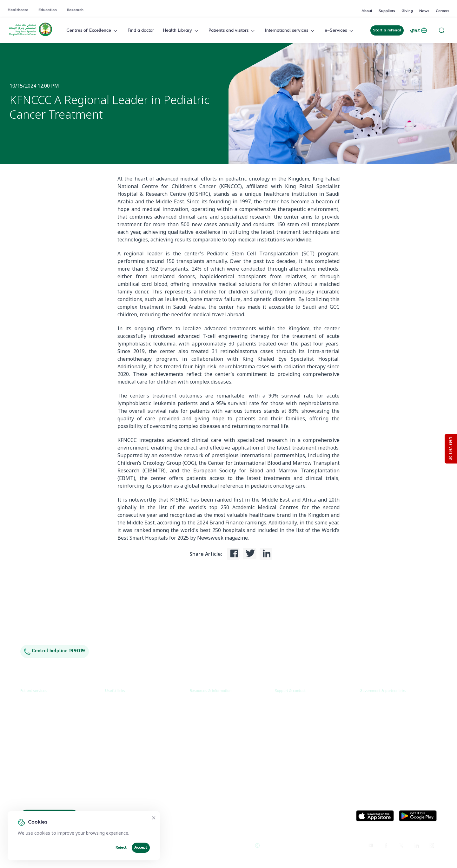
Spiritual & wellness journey (49, 788)
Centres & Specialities (43, 728)
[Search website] (442, 31)
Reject (121, 848)
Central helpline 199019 (55, 651)
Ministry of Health (378, 728)
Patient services (34, 691)
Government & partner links (383, 691)
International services (290, 31)
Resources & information (211, 691)
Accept (141, 848)
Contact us (286, 704)
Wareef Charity (375, 769)
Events (197, 752)
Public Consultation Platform (389, 716)
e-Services (340, 31)
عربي (419, 30)
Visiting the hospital (40, 752)
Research (75, 10)
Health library (34, 740)
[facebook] (386, 845)
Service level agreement (130, 764)
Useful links (115, 691)
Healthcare (18, 10)
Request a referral (39, 704)
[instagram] (432, 845)
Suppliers (387, 11)
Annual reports (205, 728)
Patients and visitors (232, 31)
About (367, 11)
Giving (407, 11)
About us (199, 704)
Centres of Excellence (93, 31)
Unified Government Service (388, 704)
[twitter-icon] (401, 845)
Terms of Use (236, 845)
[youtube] (371, 845)
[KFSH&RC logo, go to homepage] (31, 36)
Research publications (212, 740)
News (424, 11)
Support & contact (290, 691)
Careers (443, 11)
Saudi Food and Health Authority (393, 740)
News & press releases (213, 716)
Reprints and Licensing (197, 845)
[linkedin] (416, 845)
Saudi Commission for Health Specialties (389, 754)
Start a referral (387, 30)
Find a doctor (141, 31)
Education (48, 10)
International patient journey (50, 776)
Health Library (181, 31)
